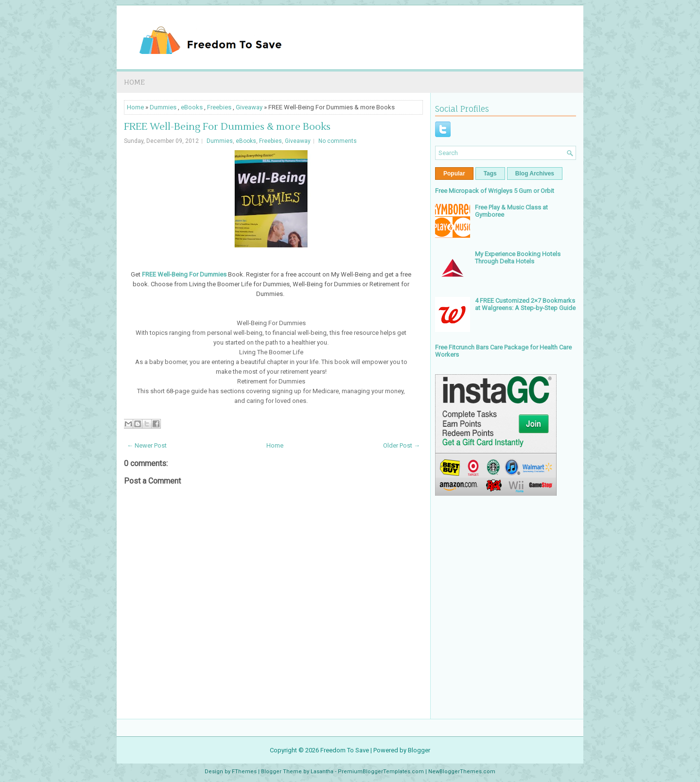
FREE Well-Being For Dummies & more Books (227, 127)
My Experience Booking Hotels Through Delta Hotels (518, 258)
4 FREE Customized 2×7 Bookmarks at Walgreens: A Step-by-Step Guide (525, 304)
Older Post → (402, 445)
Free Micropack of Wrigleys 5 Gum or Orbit (495, 191)
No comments (338, 141)
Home (134, 82)
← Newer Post (147, 445)
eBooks (192, 107)
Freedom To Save (345, 750)
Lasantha (322, 772)
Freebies (219, 107)
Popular (454, 174)
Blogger (419, 750)
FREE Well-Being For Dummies (184, 274)
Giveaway (249, 107)
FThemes (244, 772)
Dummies (163, 107)
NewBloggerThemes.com (462, 772)
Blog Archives (535, 174)
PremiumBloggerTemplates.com (381, 772)
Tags (490, 174)
